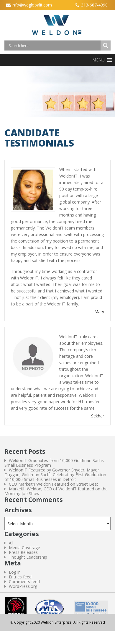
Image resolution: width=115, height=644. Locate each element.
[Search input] (54, 45)
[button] (98, 60)
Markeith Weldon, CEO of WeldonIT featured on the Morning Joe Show (56, 491)
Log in (15, 572)
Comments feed (24, 582)
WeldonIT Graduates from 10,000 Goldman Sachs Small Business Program (54, 463)
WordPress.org (23, 586)
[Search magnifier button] (106, 45)
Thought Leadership (28, 557)
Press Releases (23, 552)
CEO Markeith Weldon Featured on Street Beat (54, 484)
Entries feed (20, 577)
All (11, 543)
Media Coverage (24, 548)
